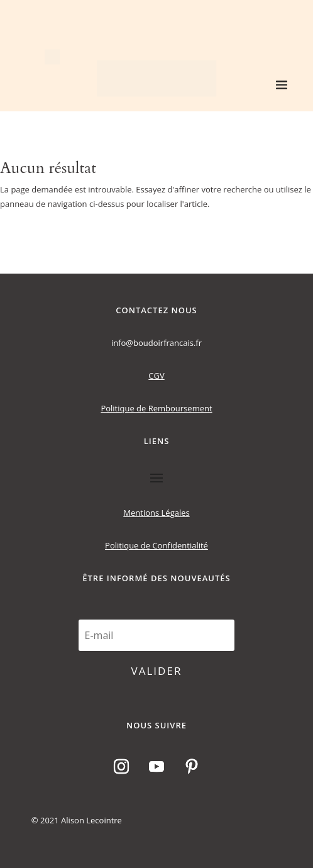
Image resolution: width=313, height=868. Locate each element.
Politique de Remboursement (156, 408)
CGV (156, 376)
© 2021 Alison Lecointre (77, 820)
